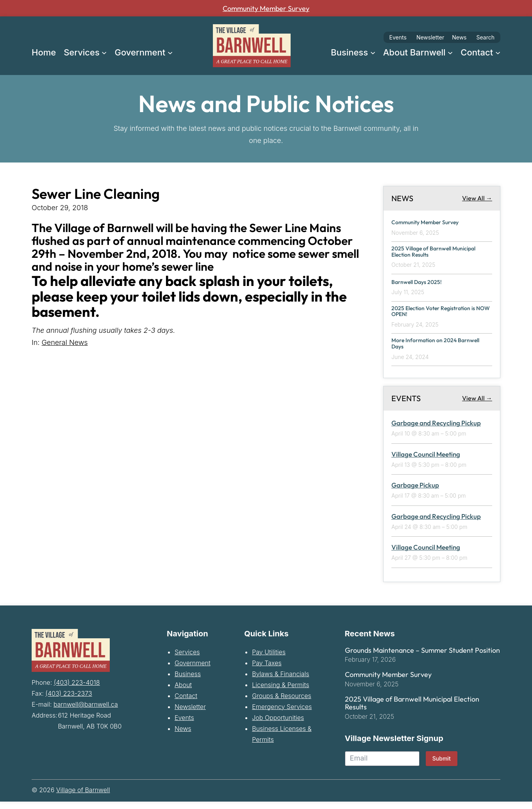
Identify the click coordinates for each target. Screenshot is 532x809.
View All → (477, 198)
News (459, 37)
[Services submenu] (104, 52)
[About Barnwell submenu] (450, 52)
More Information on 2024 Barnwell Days (430, 350)
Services (187, 659)
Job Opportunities (278, 725)
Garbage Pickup (415, 492)
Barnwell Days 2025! (421, 284)
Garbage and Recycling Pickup (436, 430)
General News (64, 342)
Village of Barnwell (83, 797)
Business (188, 681)
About (183, 692)
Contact (186, 703)
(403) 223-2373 (69, 700)
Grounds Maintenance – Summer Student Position (422, 657)
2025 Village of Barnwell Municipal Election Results (429, 253)
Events (398, 37)
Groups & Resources (282, 703)
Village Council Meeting (426, 461)
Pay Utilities (269, 659)
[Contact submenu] (498, 52)
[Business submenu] (373, 52)
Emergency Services (282, 714)
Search (486, 37)
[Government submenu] (170, 52)
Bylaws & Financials (280, 681)
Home (44, 52)
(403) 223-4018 (77, 689)
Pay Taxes (267, 670)
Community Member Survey (266, 8)
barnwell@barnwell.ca (86, 711)
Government (193, 670)
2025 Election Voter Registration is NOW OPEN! (441, 315)
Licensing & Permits (280, 692)
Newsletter (430, 37)
